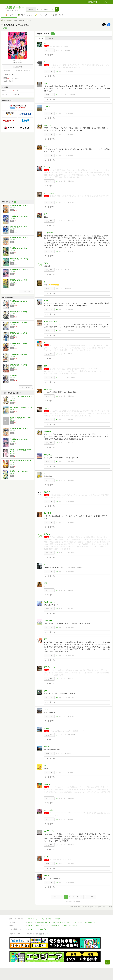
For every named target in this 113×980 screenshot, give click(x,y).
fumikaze (47, 125)
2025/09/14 (68, 270)
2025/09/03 (68, 289)
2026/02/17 (71, 134)
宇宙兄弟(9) (14, 376)
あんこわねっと (49, 602)
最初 (55, 897)
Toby (46, 62)
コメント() (59, 50)
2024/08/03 (71, 522)
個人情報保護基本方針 (43, 922)
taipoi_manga (49, 193)
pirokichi (47, 728)
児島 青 (12, 409)
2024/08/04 (71, 501)
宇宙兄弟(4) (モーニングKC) (18, 333)
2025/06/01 (72, 377)
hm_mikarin (48, 810)
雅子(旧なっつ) (49, 667)
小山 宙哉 (9, 20)
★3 (57, 251)
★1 (57, 134)
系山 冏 (12, 464)
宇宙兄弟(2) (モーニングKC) (18, 312)
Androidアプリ (32, 929)
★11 (57, 377)
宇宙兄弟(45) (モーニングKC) (19, 280)
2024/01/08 (71, 627)
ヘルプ (30, 926)
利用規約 (57, 919)
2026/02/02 (71, 155)
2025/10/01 (71, 251)
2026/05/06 (68, 50)
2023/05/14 (71, 819)
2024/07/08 (71, 553)
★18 (57, 95)
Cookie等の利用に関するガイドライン (65, 922)
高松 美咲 (13, 401)
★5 (57, 310)
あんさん (47, 565)
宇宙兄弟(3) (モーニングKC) (18, 322)
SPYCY (46, 875)
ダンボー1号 (48, 233)
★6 (57, 627)
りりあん (47, 106)
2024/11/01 (71, 443)
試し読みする (18, 67)
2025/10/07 (71, 221)
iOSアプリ (43, 929)
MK (45, 43)
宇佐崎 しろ (13, 420)
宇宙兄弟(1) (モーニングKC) (18, 301)
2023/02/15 (71, 864)
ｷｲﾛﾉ (45, 766)
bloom (46, 408)
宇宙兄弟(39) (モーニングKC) (19, 227)
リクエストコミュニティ (70, 926)
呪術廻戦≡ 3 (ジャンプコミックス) (20, 471)
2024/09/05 (71, 462)
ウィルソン (48, 167)
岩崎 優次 (13, 473)
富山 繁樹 (47, 513)
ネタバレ (50, 38)
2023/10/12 (71, 716)
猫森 (45, 366)
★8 (57, 679)
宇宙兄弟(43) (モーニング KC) (19, 259)
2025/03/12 (71, 396)
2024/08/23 (71, 480)
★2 (57, 113)
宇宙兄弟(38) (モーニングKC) (19, 216)
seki (45, 83)
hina (45, 146)
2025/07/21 (71, 354)
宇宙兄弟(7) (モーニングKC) (18, 365)
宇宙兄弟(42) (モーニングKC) (19, 248)
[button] (57, 9)
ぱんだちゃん (49, 831)
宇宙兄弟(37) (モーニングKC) (19, 206)
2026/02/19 (71, 113)
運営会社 (30, 922)
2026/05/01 (71, 71)
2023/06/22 (71, 772)
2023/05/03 (71, 845)
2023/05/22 (71, 798)
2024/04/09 (71, 590)
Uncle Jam (48, 389)
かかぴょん (48, 455)
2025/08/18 (71, 310)
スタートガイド (47, 919)
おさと (46, 300)
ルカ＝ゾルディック (51, 321)
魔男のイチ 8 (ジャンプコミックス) (20, 418)
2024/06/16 (71, 571)
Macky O (47, 784)
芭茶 (45, 583)
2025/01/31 (71, 420)
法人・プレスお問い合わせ (51, 926)
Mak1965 (47, 747)
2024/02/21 (71, 609)
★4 (57, 71)
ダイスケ (47, 534)
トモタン (47, 857)
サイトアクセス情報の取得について (90, 922)
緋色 (45, 214)
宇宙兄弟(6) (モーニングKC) (18, 354)
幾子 (45, 639)
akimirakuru (48, 621)
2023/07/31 (68, 754)
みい (45, 691)
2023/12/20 (71, 655)
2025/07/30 (71, 331)
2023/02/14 (71, 882)
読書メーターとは (33, 919)
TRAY (46, 263)
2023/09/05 (72, 735)
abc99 (46, 709)
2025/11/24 (71, 202)
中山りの (47, 492)
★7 (57, 655)
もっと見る (26, 292)
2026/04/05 (72, 95)
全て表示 (40, 38)
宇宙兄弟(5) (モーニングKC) (18, 344)
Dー (45, 342)
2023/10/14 (71, 679)
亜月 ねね (13, 454)
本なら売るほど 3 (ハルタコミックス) (21, 407)
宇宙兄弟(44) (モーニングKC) (19, 269)
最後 (92, 897)
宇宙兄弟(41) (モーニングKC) (19, 237)
